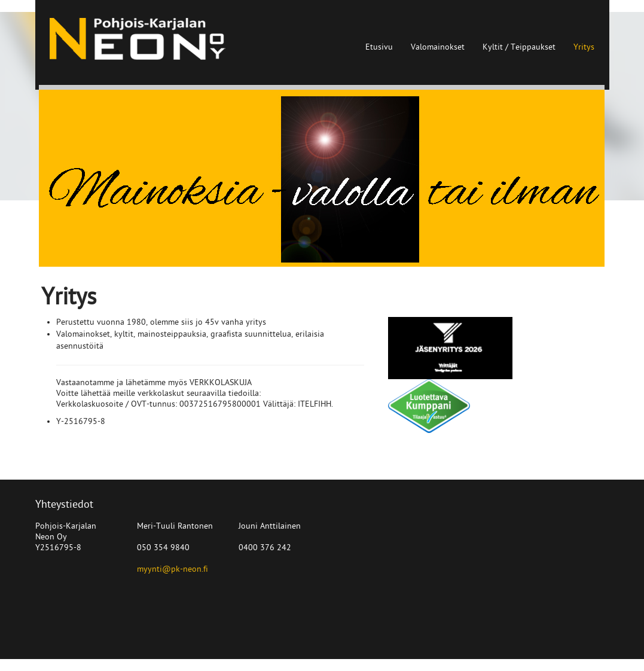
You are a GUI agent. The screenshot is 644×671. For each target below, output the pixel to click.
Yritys (584, 48)
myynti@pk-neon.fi (173, 570)
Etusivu (379, 48)
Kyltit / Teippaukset (519, 48)
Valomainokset (438, 48)
